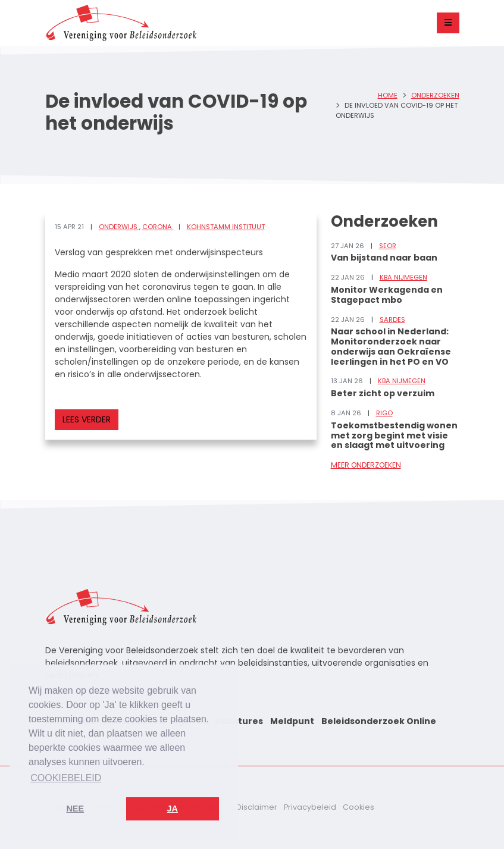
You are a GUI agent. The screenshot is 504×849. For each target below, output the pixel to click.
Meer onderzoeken (366, 465)
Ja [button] (173, 809)
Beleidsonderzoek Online (379, 721)
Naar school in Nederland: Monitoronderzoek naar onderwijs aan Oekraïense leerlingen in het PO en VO (391, 346)
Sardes (392, 319)
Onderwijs (119, 227)
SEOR (388, 246)
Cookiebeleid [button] (66, 778)
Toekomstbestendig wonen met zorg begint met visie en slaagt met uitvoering (394, 436)
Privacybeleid (310, 807)
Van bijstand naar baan (384, 258)
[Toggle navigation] (448, 23)
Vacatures (239, 721)
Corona (158, 227)
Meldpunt (292, 721)
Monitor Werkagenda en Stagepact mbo (387, 295)
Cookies (359, 807)
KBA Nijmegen (403, 277)
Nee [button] (75, 809)
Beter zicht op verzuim (383, 393)
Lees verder (87, 419)
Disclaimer (257, 807)
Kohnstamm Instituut (226, 227)
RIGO (384, 413)
